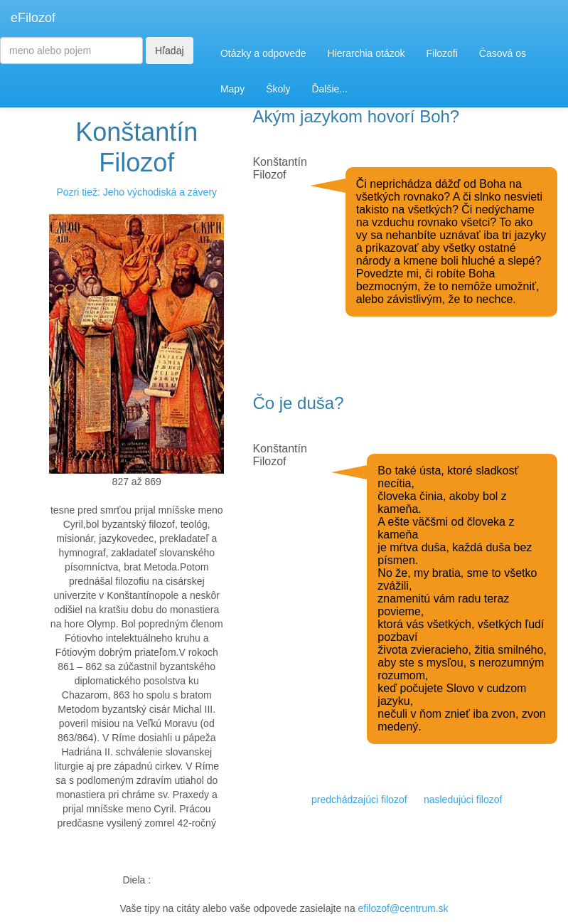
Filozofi (441, 53)
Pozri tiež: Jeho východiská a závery (136, 192)
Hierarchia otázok (366, 53)
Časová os (503, 53)
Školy (278, 89)
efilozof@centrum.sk (403, 908)
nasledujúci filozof (463, 800)
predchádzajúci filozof (359, 800)
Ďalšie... (329, 89)
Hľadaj (170, 51)
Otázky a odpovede (263, 53)
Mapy (232, 89)
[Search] (71, 51)
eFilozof (33, 18)
